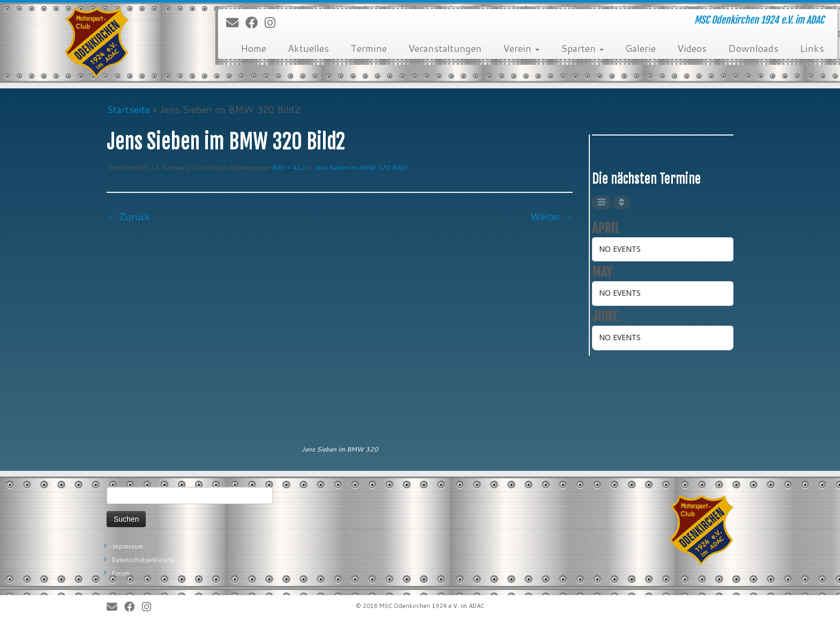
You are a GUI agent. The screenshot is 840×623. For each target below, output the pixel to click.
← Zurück (129, 216)
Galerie (640, 48)
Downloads (753, 48)
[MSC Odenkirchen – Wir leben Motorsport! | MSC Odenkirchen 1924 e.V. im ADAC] (97, 43)
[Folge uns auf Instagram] (273, 23)
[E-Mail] (236, 23)
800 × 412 (287, 167)
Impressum (127, 546)
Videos (692, 48)
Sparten (582, 48)
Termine (369, 48)
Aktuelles (308, 48)
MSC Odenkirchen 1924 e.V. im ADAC (432, 606)
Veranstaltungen (445, 48)
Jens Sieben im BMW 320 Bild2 (359, 167)
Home (253, 48)
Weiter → (552, 216)
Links (812, 48)
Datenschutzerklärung (143, 560)
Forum (121, 573)
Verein (521, 48)
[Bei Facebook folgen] (255, 23)
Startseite (128, 109)
